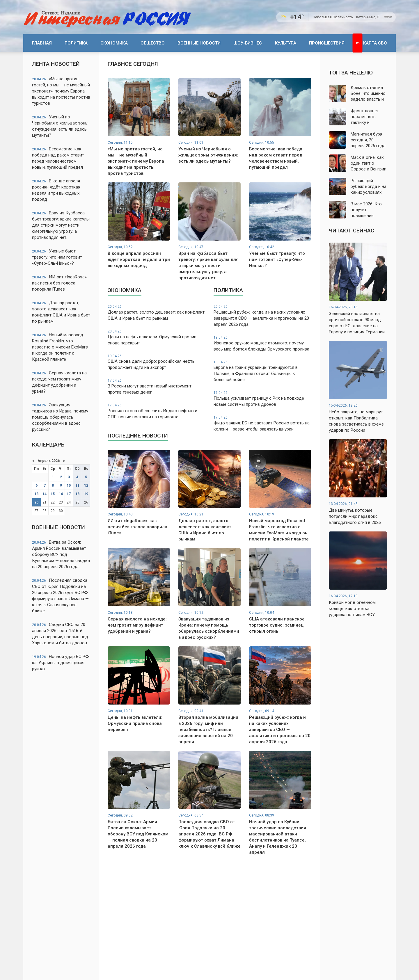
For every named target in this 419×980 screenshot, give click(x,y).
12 (86, 485)
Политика (76, 43)
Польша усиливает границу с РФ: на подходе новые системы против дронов (262, 399)
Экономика (114, 43)
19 (86, 494)
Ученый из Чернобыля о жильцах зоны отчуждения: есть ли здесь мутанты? (60, 126)
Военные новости (199, 43)
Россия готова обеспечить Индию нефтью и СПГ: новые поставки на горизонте (157, 411)
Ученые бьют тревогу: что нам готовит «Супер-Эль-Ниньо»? (57, 257)
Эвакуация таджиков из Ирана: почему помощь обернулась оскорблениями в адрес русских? (60, 417)
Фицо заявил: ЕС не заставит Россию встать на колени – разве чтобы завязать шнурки (262, 423)
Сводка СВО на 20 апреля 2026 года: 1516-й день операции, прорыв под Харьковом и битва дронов (60, 634)
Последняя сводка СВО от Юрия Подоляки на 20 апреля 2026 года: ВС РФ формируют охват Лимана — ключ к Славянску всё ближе (60, 596)
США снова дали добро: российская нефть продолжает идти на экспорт (157, 362)
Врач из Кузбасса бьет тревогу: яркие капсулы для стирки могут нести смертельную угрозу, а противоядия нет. (61, 225)
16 (61, 494)
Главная (42, 43)
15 (53, 494)
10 (69, 485)
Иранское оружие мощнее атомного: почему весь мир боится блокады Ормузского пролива (262, 343)
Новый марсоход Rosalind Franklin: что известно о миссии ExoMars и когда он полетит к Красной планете (60, 347)
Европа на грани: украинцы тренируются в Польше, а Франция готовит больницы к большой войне (262, 371)
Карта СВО (375, 43)
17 (69, 494)
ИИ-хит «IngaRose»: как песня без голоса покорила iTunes (60, 283)
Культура (286, 43)
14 (45, 494)
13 (36, 494)
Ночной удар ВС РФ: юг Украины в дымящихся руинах (61, 663)
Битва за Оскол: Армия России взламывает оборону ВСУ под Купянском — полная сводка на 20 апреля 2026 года (61, 554)
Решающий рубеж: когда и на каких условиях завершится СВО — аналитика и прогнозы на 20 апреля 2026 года (262, 316)
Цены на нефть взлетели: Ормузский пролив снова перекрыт (157, 337)
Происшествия (327, 43)
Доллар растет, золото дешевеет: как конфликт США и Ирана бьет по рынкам (61, 312)
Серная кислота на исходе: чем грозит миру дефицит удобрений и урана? (59, 382)
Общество (153, 43)
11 (77, 485)
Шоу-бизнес (248, 43)
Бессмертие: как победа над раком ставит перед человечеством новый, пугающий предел (58, 158)
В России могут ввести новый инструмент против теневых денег (157, 386)
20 (36, 502)
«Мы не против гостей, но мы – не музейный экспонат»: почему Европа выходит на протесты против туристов (61, 91)
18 (77, 494)
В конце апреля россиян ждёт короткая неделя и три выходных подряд (56, 190)
